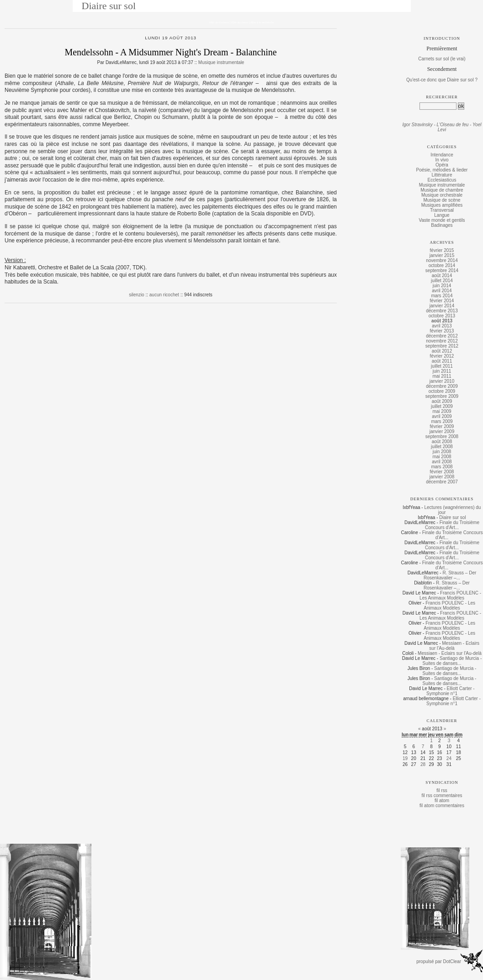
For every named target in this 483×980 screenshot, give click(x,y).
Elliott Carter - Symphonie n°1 (451, 691)
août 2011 (442, 361)
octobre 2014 (442, 265)
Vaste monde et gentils (442, 220)
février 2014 (442, 301)
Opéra (442, 165)
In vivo (442, 160)
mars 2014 (442, 296)
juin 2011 (442, 371)
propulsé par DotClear (439, 961)
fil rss (442, 790)
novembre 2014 (442, 260)
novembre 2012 (442, 341)
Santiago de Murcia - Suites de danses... (452, 661)
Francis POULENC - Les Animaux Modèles (450, 595)
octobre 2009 (442, 391)
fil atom (442, 801)
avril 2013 (442, 326)
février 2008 (442, 472)
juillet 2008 (442, 447)
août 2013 (442, 321)
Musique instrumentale (221, 62)
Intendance (442, 155)
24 (449, 758)
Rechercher (442, 97)
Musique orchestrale (442, 195)
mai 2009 (442, 411)
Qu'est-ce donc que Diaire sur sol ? (442, 80)
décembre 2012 (442, 336)
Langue (442, 215)
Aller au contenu (219, 22)
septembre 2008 (442, 436)
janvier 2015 (442, 255)
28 (423, 764)
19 (405, 758)
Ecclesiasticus (442, 180)
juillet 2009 (442, 406)
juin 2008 (442, 452)
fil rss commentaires (442, 795)
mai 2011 (442, 376)
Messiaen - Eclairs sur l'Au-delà (454, 646)
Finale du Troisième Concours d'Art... (452, 525)
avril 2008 (442, 462)
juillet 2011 (442, 366)
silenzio (136, 295)
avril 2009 (442, 416)
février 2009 (442, 426)
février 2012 (442, 356)
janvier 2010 (442, 381)
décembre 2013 (442, 311)
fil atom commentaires (442, 806)
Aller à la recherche (262, 22)
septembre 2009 (442, 396)
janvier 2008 (442, 477)
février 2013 (442, 331)
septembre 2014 (442, 270)
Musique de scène (442, 200)
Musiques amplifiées (442, 205)
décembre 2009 (442, 386)
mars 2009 (442, 421)
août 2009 (442, 401)
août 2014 (442, 276)
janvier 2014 (442, 306)
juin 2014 (442, 286)
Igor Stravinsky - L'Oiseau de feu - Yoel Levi (442, 127)
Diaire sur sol (109, 6)
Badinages (442, 225)
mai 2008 (442, 457)
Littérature (442, 175)
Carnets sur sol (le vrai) (442, 59)
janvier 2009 (442, 431)
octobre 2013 (442, 316)
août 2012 (442, 351)
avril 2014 (442, 291)
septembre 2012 (442, 346)
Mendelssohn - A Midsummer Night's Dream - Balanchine (170, 52)
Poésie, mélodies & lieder (442, 170)
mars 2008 (442, 467)
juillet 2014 (442, 281)
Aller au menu (240, 22)
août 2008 (442, 442)
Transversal (442, 210)
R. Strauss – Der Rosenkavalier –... (450, 575)
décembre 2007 (442, 482)
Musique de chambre (442, 190)
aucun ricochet (164, 295)
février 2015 (442, 250)
